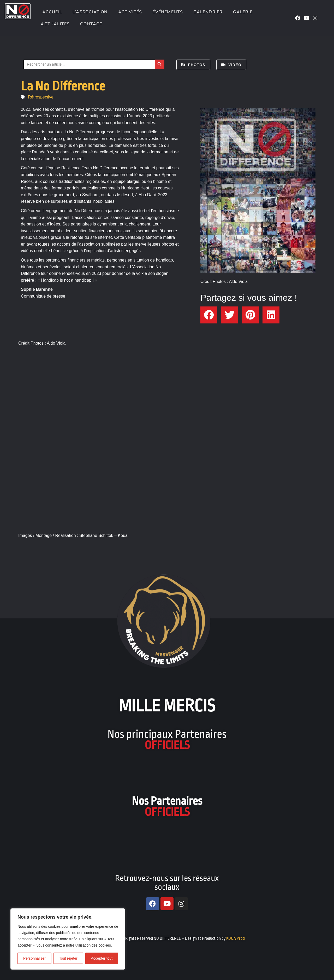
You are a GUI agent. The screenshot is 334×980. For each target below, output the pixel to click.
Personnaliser (34, 958)
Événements (168, 12)
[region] (68, 939)
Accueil (51, 12)
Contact (91, 24)
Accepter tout (102, 958)
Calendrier (208, 12)
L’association (90, 12)
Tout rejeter (68, 958)
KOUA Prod (235, 938)
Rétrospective (41, 97)
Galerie (243, 12)
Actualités (55, 24)
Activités (130, 12)
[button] (209, 315)
